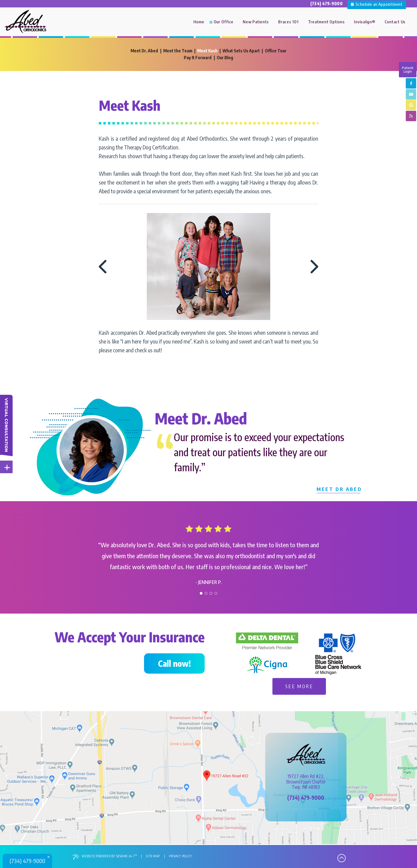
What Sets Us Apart (241, 51)
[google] (411, 106)
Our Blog (225, 58)
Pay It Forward (198, 58)
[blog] (411, 117)
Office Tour (276, 51)
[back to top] (342, 858)
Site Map (154, 857)
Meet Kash (207, 51)
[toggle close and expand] (7, 467)
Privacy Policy (182, 857)
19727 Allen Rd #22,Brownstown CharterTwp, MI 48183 (306, 782)
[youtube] (411, 95)
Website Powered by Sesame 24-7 (105, 857)
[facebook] (411, 83)
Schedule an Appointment (377, 4)
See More (299, 687)
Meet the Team (177, 51)
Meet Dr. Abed (144, 51)
